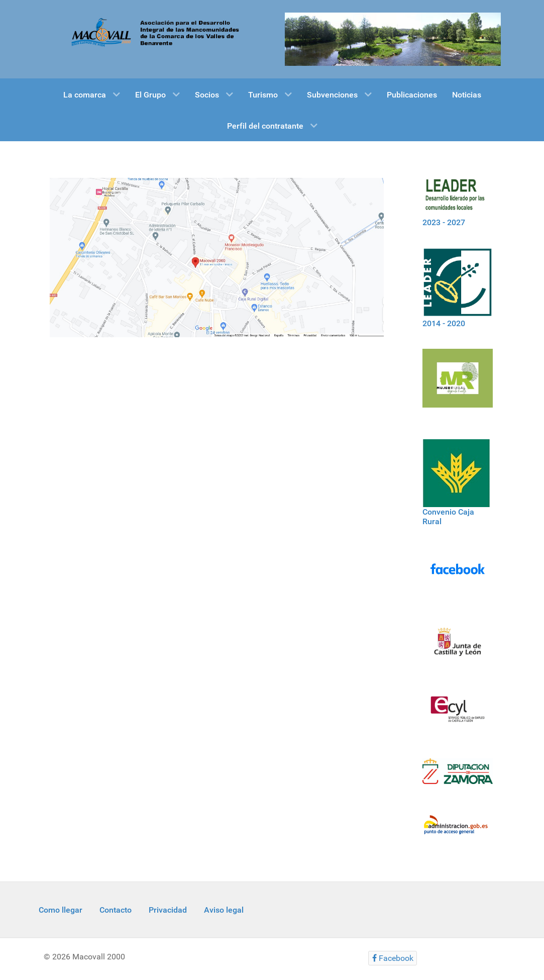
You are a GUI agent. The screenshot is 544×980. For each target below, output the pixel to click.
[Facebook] (458, 575)
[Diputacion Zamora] (458, 777)
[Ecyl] (458, 715)
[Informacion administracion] (458, 831)
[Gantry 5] (393, 38)
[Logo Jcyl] (458, 648)
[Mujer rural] (458, 384)
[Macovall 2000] (152, 32)
